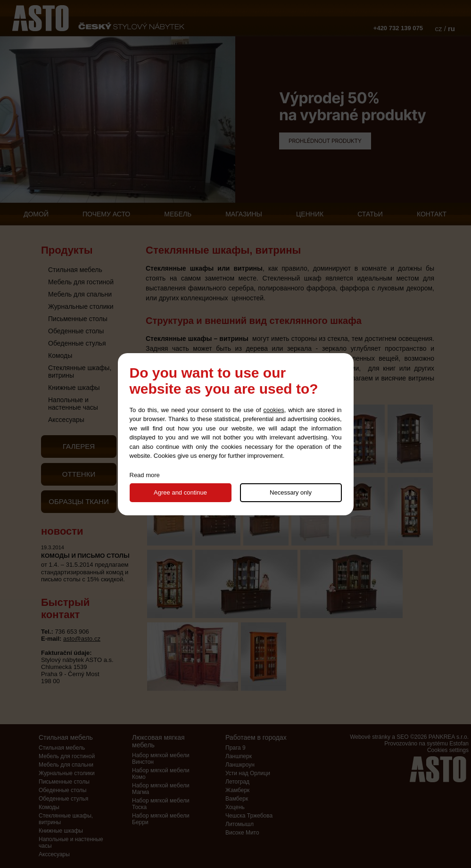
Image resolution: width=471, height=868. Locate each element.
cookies (274, 410)
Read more (145, 475)
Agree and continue (180, 492)
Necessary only (291, 492)
